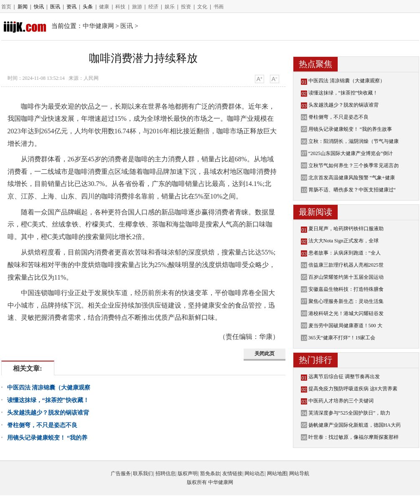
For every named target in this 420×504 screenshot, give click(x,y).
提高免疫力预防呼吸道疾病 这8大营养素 (353, 389)
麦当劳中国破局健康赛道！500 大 (345, 326)
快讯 (39, 7)
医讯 (55, 7)
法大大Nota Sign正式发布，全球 (344, 241)
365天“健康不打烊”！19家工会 (342, 338)
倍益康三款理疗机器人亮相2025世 (346, 265)
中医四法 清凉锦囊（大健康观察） (347, 81)
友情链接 (232, 473)
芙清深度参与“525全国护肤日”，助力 (350, 413)
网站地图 (277, 473)
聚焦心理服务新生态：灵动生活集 (346, 301)
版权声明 (188, 473)
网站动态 (255, 473)
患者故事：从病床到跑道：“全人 (345, 253)
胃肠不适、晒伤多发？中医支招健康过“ (352, 190)
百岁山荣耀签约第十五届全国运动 (346, 277)
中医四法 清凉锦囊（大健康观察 (49, 388)
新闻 (23, 7)
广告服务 (121, 473)
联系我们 (143, 473)
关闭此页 (265, 354)
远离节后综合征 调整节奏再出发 (344, 377)
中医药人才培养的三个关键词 (341, 401)
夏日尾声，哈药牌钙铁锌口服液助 (346, 229)
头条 (88, 7)
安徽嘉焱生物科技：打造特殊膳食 (346, 289)
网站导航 (299, 473)
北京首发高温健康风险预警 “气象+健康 (352, 178)
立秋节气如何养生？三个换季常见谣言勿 (354, 165)
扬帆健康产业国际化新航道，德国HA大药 (355, 425)
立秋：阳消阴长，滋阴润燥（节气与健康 (354, 141)
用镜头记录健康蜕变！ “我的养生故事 (350, 129)
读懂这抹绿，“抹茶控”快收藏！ (48, 400)
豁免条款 (210, 473)
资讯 (71, 7)
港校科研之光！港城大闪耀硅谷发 (346, 313)
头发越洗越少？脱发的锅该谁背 (48, 413)
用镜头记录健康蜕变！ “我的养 (47, 438)
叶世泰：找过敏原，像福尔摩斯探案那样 (354, 437)
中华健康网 (98, 26)
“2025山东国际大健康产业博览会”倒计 (351, 153)
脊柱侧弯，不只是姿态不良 (42, 425)
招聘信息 (165, 473)
